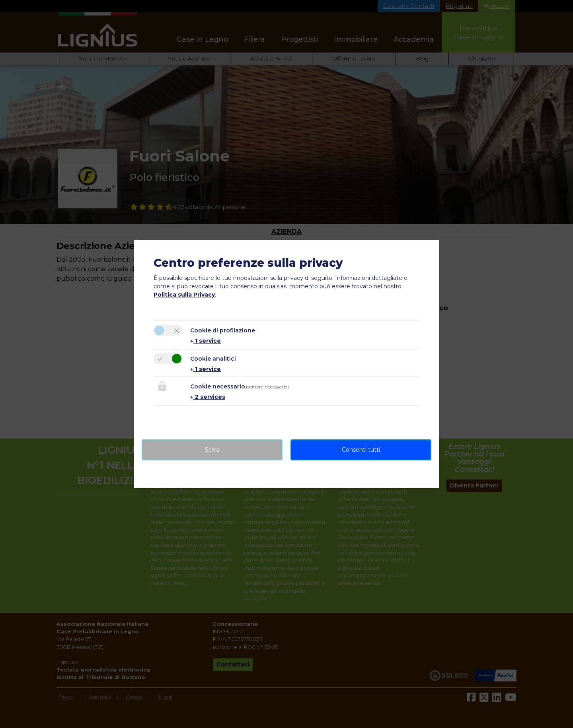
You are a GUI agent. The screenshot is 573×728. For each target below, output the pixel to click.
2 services (208, 397)
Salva (212, 450)
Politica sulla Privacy (184, 295)
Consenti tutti (361, 450)
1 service (206, 341)
